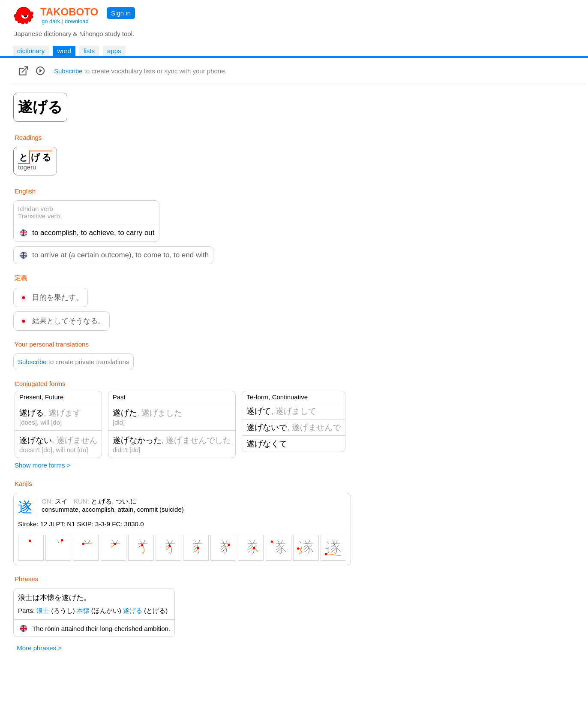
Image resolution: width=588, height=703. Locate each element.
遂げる (133, 611)
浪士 (43, 611)
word (64, 51)
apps (114, 51)
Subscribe (68, 71)
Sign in (121, 13)
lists (89, 51)
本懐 (83, 611)
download (77, 21)
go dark (51, 21)
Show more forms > (42, 465)
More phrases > (39, 648)
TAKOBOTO (69, 12)
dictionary (31, 51)
